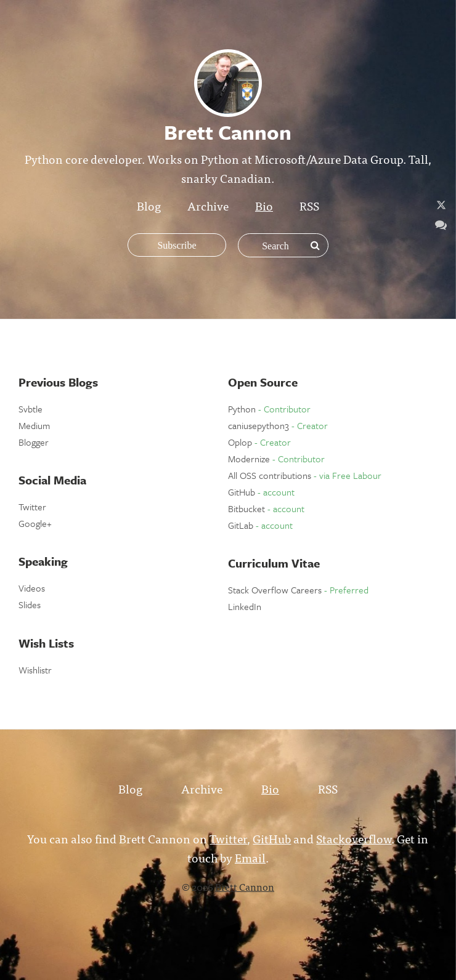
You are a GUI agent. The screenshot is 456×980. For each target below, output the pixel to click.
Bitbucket (266, 508)
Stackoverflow (354, 838)
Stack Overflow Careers (298, 590)
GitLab (260, 525)
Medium (34, 425)
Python (269, 409)
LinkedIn (245, 606)
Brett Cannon (245, 886)
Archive (208, 205)
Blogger (34, 442)
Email (250, 857)
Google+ (35, 523)
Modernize (276, 459)
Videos (32, 588)
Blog (149, 205)
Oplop (259, 442)
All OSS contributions (305, 475)
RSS (309, 205)
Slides (30, 604)
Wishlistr (35, 670)
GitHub (261, 492)
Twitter (32, 507)
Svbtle (31, 409)
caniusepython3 (278, 425)
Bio (264, 205)
